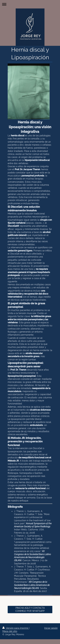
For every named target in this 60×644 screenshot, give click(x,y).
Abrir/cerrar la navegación (30, 4)
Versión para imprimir (16, 628)
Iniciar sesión (51, 628)
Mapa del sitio (10, 631)
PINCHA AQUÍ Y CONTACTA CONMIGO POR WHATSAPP (30, 609)
